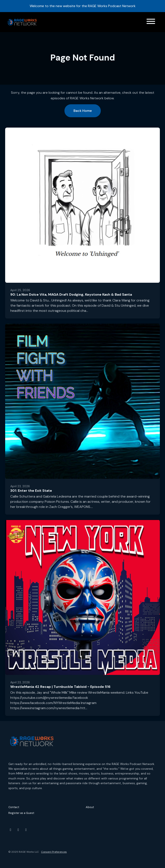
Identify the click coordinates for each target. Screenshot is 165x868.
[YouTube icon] (11, 830)
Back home (83, 111)
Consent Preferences (54, 852)
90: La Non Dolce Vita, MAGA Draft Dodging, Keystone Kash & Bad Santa (71, 294)
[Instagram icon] (18, 830)
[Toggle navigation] (151, 22)
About (90, 807)
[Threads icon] (26, 830)
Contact (14, 807)
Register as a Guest (21, 813)
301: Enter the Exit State (31, 491)
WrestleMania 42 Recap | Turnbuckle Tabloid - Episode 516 (60, 687)
